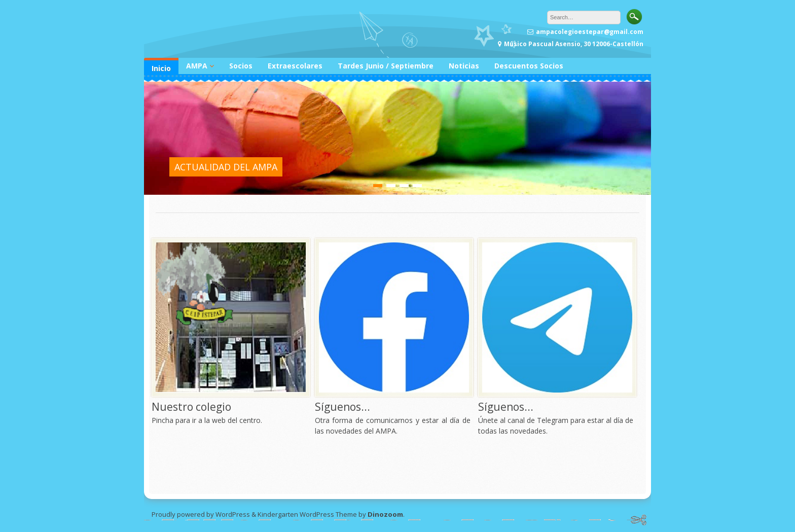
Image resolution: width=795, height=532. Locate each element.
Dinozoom (385, 514)
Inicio (161, 68)
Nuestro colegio (191, 407)
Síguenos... (342, 407)
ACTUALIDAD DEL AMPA (226, 167)
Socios (241, 66)
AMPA (197, 66)
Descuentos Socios (529, 66)
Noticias (464, 66)
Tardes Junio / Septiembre (386, 66)
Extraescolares (295, 66)
